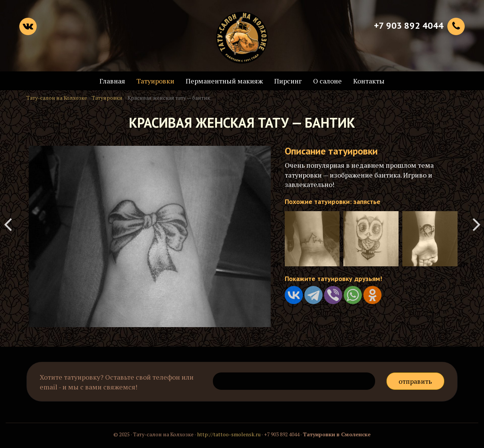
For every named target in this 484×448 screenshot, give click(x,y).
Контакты (369, 81)
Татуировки (155, 81)
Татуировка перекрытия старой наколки (8, 224)
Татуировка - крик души (476, 224)
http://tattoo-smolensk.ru (229, 434)
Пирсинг (288, 81)
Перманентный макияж (224, 81)
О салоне (327, 81)
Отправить (415, 381)
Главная (112, 81)
